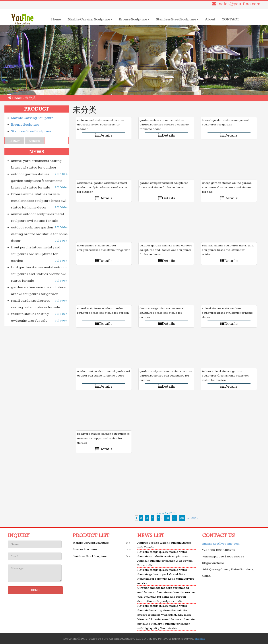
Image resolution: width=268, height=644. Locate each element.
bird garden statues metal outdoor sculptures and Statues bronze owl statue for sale (39, 274)
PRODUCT (37, 109)
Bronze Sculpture (134, 19)
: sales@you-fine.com (236, 4)
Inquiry (15, 141)
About (210, 19)
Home (58, 19)
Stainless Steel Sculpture (177, 19)
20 (175, 518)
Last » (194, 518)
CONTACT (230, 19)
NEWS (37, 152)
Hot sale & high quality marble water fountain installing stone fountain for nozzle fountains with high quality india (164, 610)
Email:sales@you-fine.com (221, 544)
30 (182, 518)
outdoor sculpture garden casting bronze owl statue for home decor (39, 234)
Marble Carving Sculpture (90, 19)
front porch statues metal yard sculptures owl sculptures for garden (36, 254)
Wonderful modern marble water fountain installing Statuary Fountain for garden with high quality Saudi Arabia (166, 624)
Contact (34, 141)
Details (104, 135)
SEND (35, 590)
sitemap (200, 639)
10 (167, 518)
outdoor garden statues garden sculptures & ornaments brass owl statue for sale (37, 181)
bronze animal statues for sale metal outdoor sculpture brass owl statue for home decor (39, 201)
